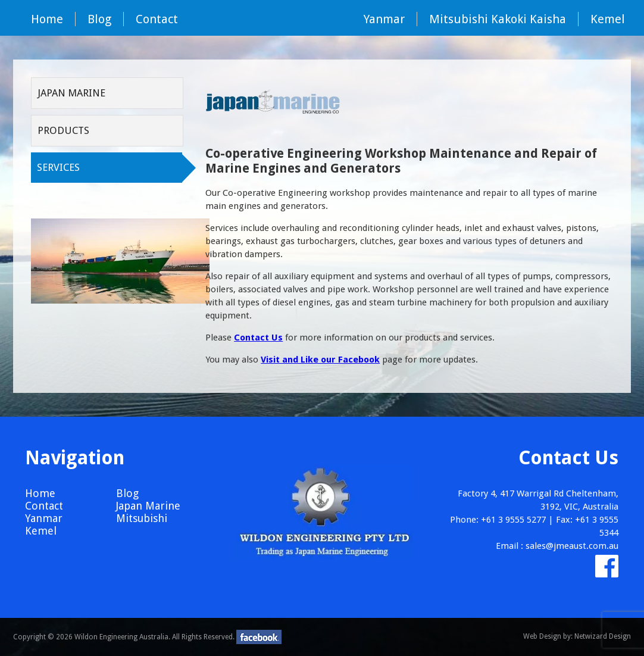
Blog (99, 19)
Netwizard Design (603, 636)
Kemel (608, 19)
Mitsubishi (142, 518)
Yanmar (384, 19)
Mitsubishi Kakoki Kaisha (498, 19)
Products (63, 130)
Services (58, 167)
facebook (259, 637)
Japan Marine (71, 93)
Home (47, 19)
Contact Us (258, 338)
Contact (157, 19)
